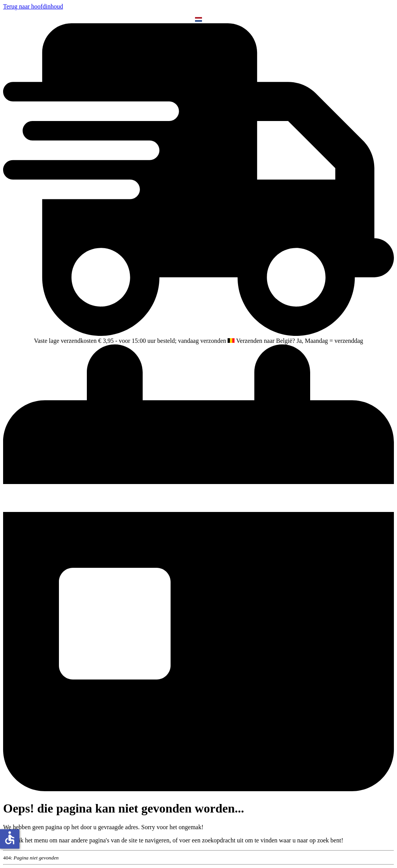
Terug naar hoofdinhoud (33, 6)
